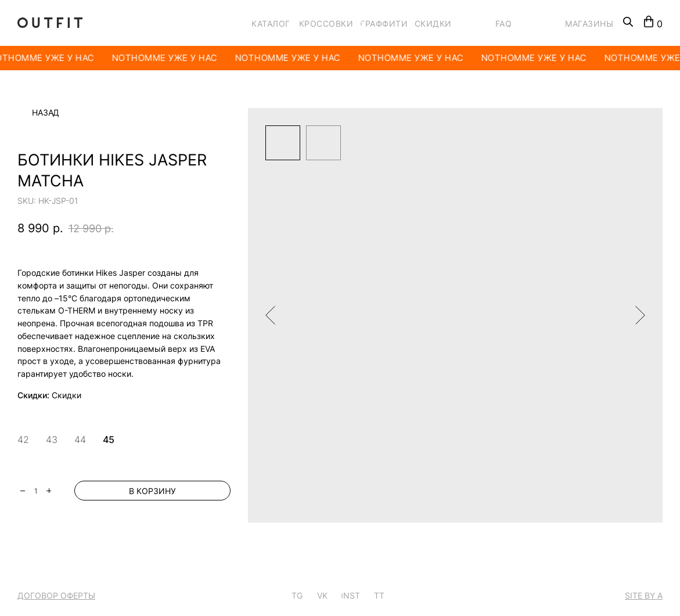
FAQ (504, 24)
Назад (46, 113)
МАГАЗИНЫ (589, 24)
